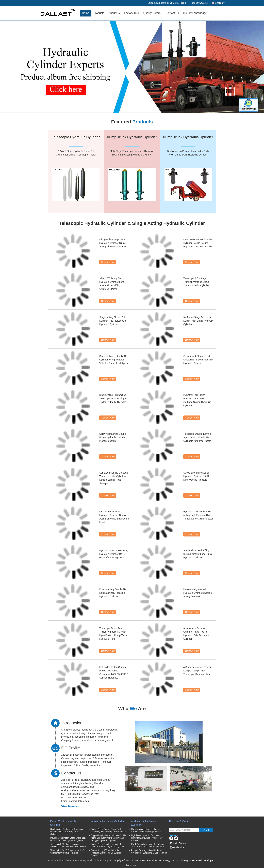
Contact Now (108, 262)
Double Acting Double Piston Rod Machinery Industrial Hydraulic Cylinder (114, 593)
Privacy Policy (55, 860)
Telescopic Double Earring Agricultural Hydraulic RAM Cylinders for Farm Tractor (197, 437)
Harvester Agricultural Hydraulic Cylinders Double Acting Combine (198, 593)
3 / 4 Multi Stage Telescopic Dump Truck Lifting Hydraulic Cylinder (198, 321)
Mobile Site (177, 847)
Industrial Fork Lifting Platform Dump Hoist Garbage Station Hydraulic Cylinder (197, 400)
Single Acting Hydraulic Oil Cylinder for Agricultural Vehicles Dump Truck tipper (114, 360)
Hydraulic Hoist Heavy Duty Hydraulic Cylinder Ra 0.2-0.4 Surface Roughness (114, 554)
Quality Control (152, 13)
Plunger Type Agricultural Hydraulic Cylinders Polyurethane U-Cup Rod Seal (149, 852)
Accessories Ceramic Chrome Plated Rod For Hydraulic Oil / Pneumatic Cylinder (197, 633)
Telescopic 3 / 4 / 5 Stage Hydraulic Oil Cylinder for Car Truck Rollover (68, 852)
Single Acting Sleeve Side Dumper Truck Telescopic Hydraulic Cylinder (113, 321)
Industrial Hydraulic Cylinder (107, 821)
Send (206, 830)
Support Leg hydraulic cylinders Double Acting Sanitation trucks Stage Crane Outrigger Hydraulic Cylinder (108, 838)
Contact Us (172, 13)
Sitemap (183, 843)
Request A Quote (199, 3)
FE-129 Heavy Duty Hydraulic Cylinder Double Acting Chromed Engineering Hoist (114, 517)
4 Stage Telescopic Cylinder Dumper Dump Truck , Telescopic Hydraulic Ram (198, 671)
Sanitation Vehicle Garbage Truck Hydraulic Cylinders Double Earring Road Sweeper (114, 478)
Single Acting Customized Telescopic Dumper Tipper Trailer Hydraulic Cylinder (113, 398)
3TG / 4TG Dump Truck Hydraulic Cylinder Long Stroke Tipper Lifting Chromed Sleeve (112, 284)
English (220, 3)
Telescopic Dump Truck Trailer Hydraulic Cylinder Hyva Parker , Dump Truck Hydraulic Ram (113, 633)
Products (99, 13)
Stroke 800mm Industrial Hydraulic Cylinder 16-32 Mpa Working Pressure (196, 476)
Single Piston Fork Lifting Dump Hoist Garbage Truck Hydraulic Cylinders (198, 554)
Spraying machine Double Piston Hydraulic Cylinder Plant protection (113, 437)
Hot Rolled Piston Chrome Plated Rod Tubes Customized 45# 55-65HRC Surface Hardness (114, 672)
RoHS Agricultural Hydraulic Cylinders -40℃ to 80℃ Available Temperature (148, 845)
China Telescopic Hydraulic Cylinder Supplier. (89, 860)
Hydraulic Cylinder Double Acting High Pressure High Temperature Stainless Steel (198, 515)
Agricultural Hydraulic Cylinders (144, 823)
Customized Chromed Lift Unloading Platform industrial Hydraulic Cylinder (198, 360)
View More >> (70, 806)
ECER (133, 865)
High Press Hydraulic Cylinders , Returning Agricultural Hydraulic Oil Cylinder (147, 838)
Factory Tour (132, 13)
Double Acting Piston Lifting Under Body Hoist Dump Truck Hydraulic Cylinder (68, 839)
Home (86, 13)
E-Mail (174, 843)
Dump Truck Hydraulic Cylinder (63, 823)
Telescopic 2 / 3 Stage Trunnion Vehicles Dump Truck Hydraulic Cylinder (196, 282)
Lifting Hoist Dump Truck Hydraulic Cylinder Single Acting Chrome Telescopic (113, 243)
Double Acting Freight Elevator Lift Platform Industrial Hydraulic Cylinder (107, 845)
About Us (114, 13)
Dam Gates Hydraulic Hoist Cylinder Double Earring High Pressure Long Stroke (198, 243)
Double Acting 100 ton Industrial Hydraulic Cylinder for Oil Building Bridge (106, 853)
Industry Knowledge (195, 13)
